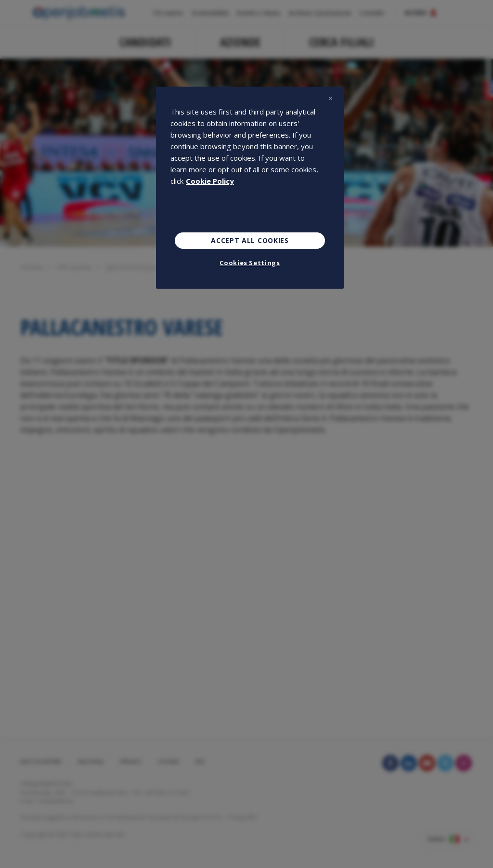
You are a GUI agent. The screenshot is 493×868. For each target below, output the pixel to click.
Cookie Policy (210, 181)
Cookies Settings (250, 263)
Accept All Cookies (250, 240)
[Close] (330, 98)
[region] (250, 188)
